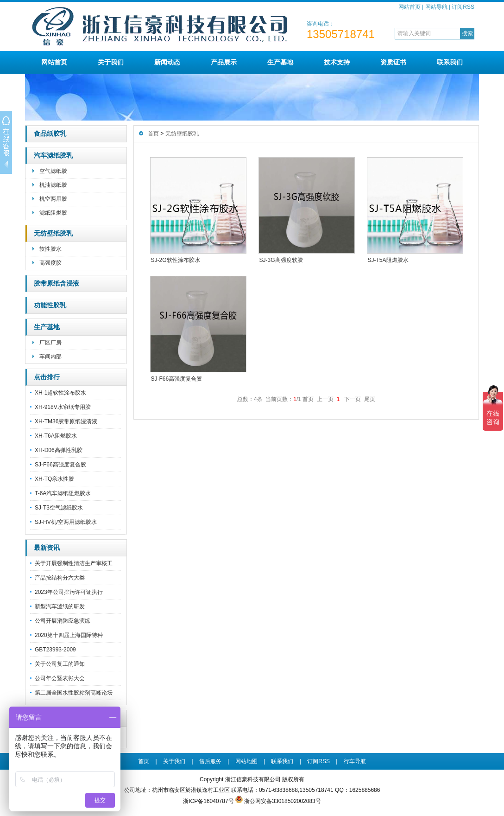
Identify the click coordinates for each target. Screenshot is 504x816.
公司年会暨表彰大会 (60, 678)
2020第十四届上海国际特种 (69, 635)
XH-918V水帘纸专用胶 (63, 407)
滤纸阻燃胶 (53, 213)
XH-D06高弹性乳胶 (59, 450)
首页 (153, 134)
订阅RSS (463, 7)
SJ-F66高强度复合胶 (60, 465)
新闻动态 (167, 62)
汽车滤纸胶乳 (53, 156)
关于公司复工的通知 (60, 664)
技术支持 (337, 62)
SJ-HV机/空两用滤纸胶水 (66, 522)
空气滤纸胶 (53, 171)
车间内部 (50, 357)
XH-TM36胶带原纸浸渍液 (66, 421)
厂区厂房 (50, 343)
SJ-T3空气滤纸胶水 (59, 508)
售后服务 (210, 761)
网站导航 (436, 7)
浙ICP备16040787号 (208, 801)
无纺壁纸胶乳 (53, 233)
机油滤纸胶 (53, 185)
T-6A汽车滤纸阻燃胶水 (63, 493)
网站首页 (409, 7)
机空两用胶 (53, 199)
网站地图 (246, 761)
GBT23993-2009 (55, 650)
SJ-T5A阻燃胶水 (388, 260)
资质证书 (393, 62)
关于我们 (111, 62)
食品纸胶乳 (50, 134)
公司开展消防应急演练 (63, 621)
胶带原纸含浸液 (57, 284)
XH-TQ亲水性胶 (54, 479)
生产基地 (280, 62)
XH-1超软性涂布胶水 (60, 393)
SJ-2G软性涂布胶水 (176, 260)
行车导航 (355, 761)
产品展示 (224, 62)
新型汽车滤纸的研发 (60, 606)
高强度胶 (50, 263)
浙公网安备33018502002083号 (282, 801)
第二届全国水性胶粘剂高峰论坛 (74, 693)
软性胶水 (50, 249)
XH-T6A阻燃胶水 (56, 436)
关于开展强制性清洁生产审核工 (74, 563)
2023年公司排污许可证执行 (69, 592)
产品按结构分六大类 (60, 578)
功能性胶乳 (50, 305)
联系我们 (450, 62)
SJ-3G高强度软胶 (281, 260)
